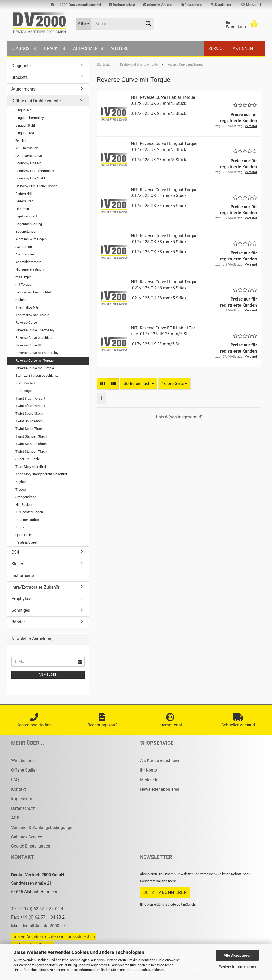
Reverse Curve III (28, 345)
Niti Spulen (24, 505)
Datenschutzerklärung (149, 970)
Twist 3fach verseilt (30, 398)
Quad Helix (24, 535)
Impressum (22, 799)
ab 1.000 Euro (76, 5)
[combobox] (139, 384)
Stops (20, 527)
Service (216, 48)
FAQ (15, 780)
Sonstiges (21, 610)
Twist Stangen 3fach (31, 436)
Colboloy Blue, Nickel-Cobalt (36, 186)
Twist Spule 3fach (29, 414)
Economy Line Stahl (30, 178)
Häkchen (22, 209)
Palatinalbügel (26, 542)
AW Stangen (25, 254)
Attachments (88, 48)
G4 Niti (20, 141)
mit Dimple (24, 277)
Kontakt (18, 789)
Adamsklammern (28, 262)
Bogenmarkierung (29, 224)
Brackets (55, 48)
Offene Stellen (24, 770)
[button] (192, 5)
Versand (158, 5)
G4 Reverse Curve (29, 156)
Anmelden (48, 675)
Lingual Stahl (25, 125)
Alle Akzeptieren (238, 955)
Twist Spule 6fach (29, 421)
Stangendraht (25, 497)
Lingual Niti (24, 110)
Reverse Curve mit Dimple (35, 368)
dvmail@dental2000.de (43, 926)
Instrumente (23, 575)
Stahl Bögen (24, 391)
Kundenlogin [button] (222, 5)
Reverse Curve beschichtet (35, 338)
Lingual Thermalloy (30, 118)
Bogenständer (26, 231)
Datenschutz (23, 808)
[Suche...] (84, 24)
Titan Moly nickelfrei (31, 467)
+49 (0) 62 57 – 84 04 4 (41, 909)
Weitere (120, 48)
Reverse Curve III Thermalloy (37, 353)
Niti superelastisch (29, 269)
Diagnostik (24, 48)
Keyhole (21, 482)
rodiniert (22, 300)
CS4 (15, 552)
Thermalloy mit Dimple (32, 315)
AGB (15, 818)
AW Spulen (24, 247)
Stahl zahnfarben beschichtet (37, 376)
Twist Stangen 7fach (31, 452)
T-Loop (21, 489)
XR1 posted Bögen (29, 512)
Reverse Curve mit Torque (35, 360)
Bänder (18, 622)
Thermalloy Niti (27, 307)
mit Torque (23, 284)
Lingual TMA (25, 133)
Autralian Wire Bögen (31, 239)
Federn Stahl (25, 201)
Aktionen (243, 48)
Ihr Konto (148, 770)
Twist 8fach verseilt (30, 406)
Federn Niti (24, 194)
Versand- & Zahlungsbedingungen (43, 827)
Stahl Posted (25, 383)
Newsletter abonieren (160, 789)
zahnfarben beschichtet (33, 292)
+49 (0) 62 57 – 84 (38, 917)
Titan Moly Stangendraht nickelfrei (41, 474)
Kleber (17, 564)
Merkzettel (251, 5)
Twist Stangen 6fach (31, 444)
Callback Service (27, 837)
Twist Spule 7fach (29, 429)
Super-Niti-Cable (28, 459)
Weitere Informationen (237, 966)
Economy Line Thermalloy (35, 171)
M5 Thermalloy (27, 148)
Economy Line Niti (29, 163)
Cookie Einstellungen (31, 846)
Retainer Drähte (27, 520)
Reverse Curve (26, 322)
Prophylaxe (22, 599)
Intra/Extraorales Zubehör (35, 587)
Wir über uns (23, 761)
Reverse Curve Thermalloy (35, 330)
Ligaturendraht (26, 216)
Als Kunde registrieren (160, 761)
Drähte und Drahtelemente (36, 101)
